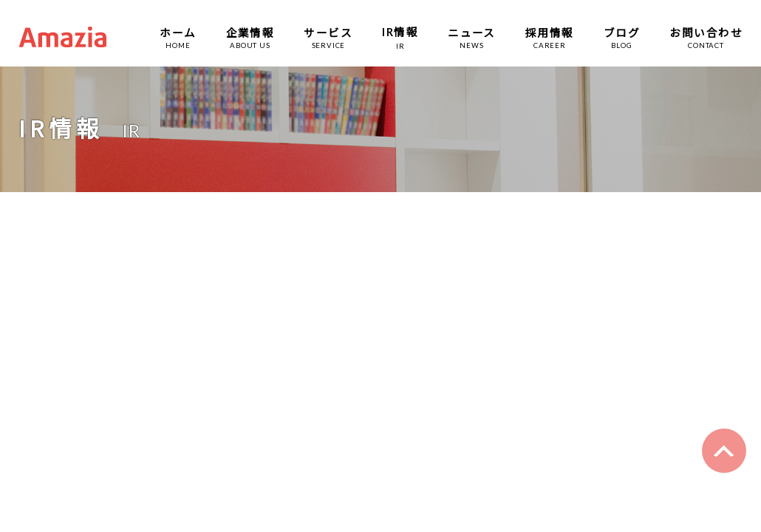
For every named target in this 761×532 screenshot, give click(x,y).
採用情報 (550, 32)
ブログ (622, 32)
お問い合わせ (706, 32)
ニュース (472, 32)
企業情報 (250, 32)
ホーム (178, 32)
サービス (328, 32)
